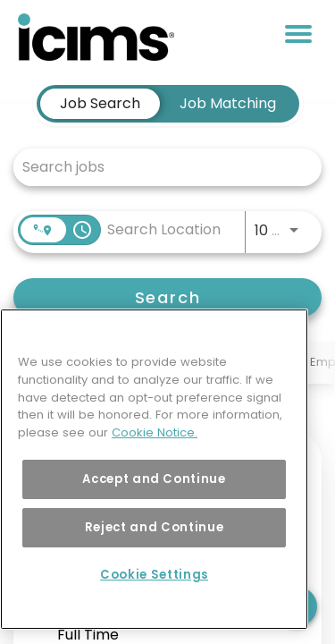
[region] (154, 469)
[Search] (167, 297)
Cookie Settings (154, 575)
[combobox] (159, 167)
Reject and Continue (154, 527)
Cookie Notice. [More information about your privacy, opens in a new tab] (155, 432)
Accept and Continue (154, 479)
